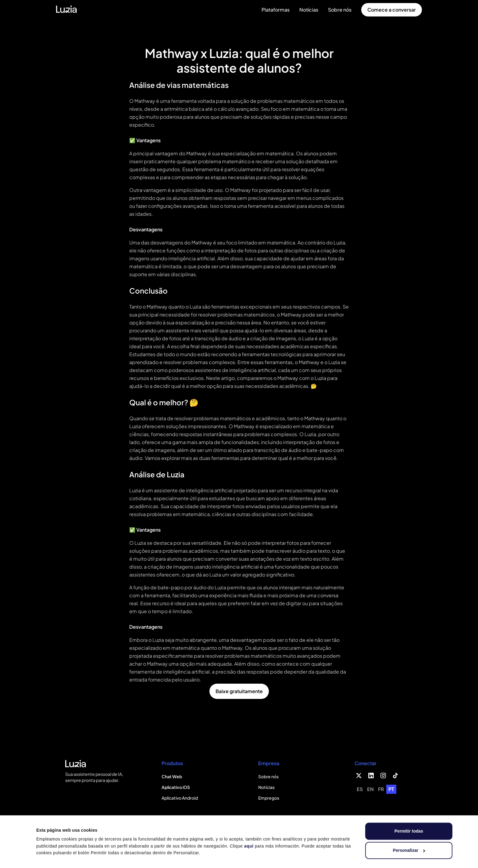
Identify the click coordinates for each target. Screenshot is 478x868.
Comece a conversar (392, 10)
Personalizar (409, 850)
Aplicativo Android (180, 798)
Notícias (309, 10)
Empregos (269, 798)
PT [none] (391, 789)
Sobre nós (340, 10)
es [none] (360, 789)
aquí (249, 846)
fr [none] (381, 789)
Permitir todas (409, 831)
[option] (360, 789)
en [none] (370, 789)
